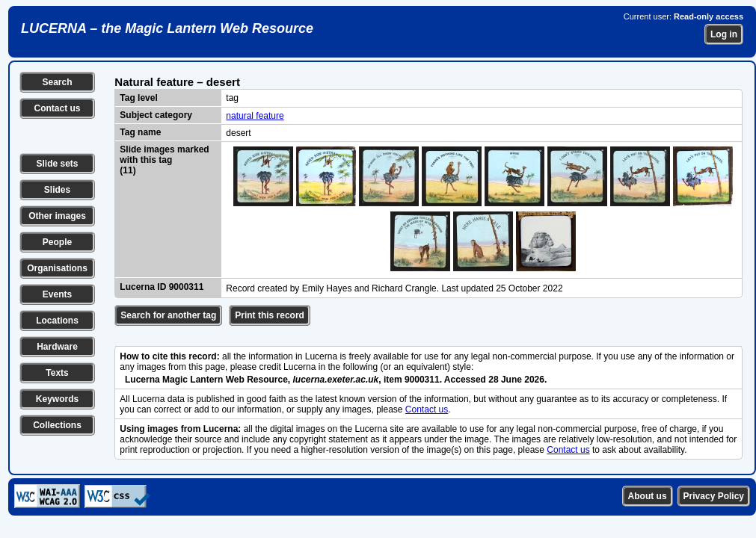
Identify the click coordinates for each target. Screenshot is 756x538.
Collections (57, 425)
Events (57, 294)
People (57, 242)
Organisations (57, 268)
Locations (57, 321)
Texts (57, 373)
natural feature (255, 116)
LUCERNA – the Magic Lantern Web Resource (167, 28)
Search (57, 82)
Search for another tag (168, 315)
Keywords (57, 399)
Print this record (270, 315)
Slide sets (57, 164)
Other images (57, 216)
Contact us (57, 108)
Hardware (57, 347)
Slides (57, 190)
